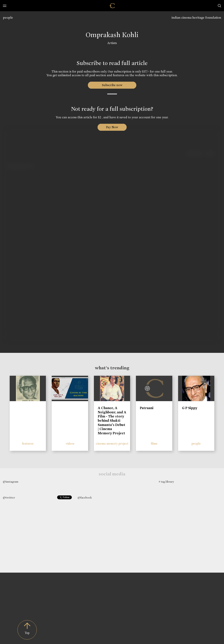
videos (70, 444)
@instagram (11, 482)
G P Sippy (190, 408)
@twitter (9, 498)
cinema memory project (112, 444)
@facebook (85, 498)
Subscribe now (112, 85)
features (28, 444)
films (154, 444)
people (8, 18)
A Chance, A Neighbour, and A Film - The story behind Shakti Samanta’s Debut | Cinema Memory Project (112, 421)
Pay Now (112, 127)
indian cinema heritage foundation (196, 18)
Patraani (147, 408)
